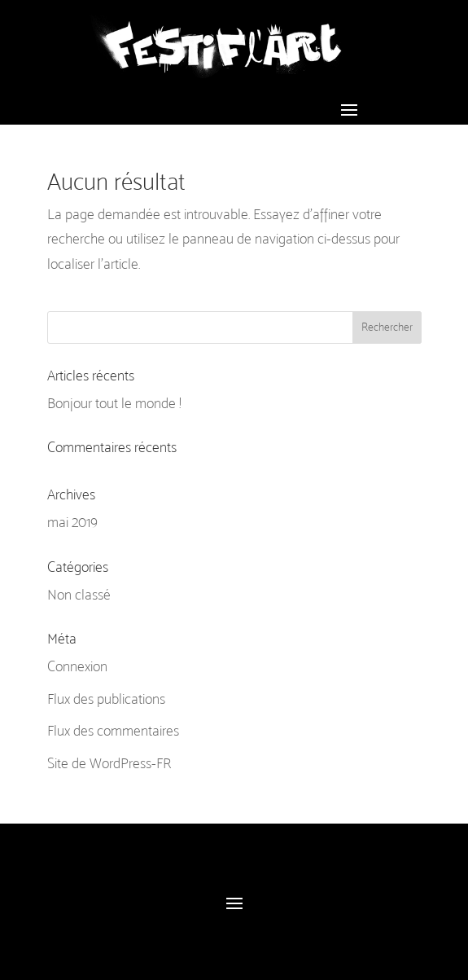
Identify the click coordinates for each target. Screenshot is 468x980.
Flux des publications (106, 699)
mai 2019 (72, 522)
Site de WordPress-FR (109, 763)
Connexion (77, 666)
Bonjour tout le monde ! (114, 403)
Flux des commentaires (113, 731)
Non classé (79, 595)
